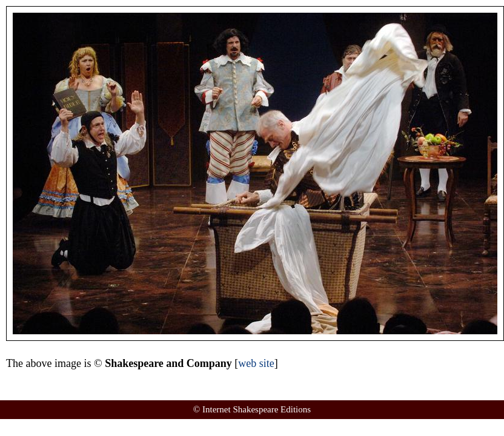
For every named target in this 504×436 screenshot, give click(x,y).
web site (256, 363)
